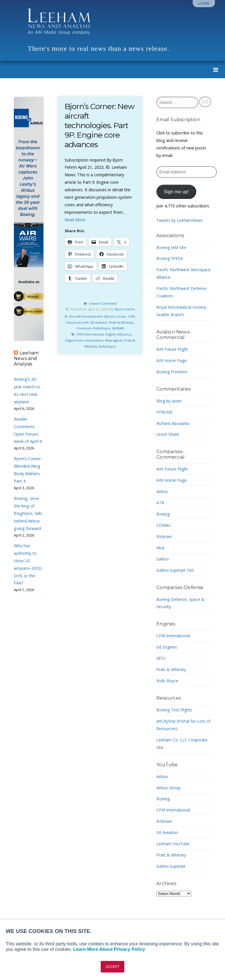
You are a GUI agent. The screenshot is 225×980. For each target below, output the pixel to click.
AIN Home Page (172, 360)
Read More (75, 220)
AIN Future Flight (172, 349)
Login (204, 3)
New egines (116, 340)
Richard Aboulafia (173, 423)
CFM (71, 322)
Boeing (163, 514)
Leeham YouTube (173, 844)
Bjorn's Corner (120, 316)
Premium (90, 328)
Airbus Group (169, 788)
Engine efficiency (119, 334)
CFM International (90, 334)
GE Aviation (110, 322)
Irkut (161, 548)
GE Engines (167, 647)
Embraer (164, 536)
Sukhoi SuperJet (171, 866)
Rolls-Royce (109, 328)
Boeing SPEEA (170, 258)
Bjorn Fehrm (125, 309)
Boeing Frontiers (172, 372)
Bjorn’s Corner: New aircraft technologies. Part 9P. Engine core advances (100, 125)
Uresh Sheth (168, 434)
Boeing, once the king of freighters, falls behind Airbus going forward (28, 513)
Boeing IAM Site (172, 247)
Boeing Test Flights (175, 710)
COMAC (164, 525)
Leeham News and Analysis (26, 358)
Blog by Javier (169, 401)
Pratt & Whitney (172, 669)
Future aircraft (88, 322)
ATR (160, 503)
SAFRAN (126, 328)
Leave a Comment (103, 303)
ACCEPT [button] (113, 967)
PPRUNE (164, 412)
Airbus (162, 491)
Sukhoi (163, 559)
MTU (161, 658)
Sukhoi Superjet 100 (175, 570)
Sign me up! (176, 192)
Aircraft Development (89, 316)
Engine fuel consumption (85, 340)
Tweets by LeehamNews (180, 220)
